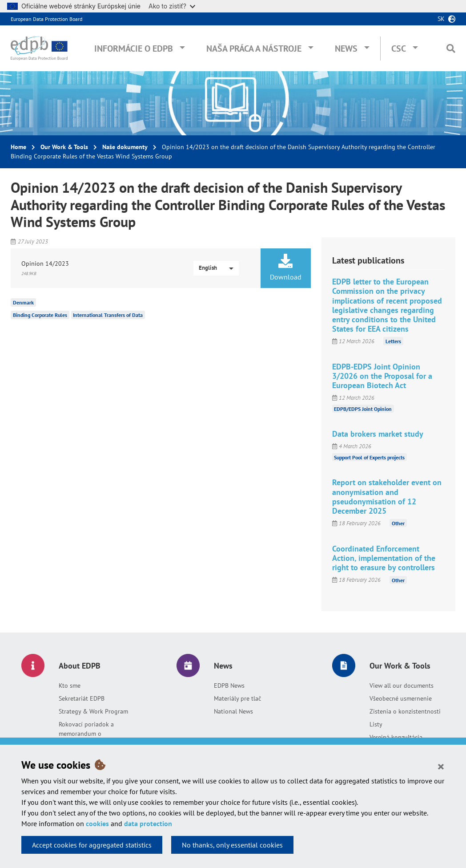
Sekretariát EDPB (82, 698)
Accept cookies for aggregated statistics (92, 845)
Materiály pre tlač (237, 698)
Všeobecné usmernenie (401, 698)
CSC (399, 49)
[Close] (441, 766)
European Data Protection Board (46, 19)
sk (441, 19)
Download (285, 268)
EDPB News (229, 685)
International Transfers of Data (108, 315)
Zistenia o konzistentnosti (405, 711)
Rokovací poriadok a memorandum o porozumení (86, 734)
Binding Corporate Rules (40, 315)
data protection (148, 823)
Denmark (23, 302)
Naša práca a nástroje (254, 49)
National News (233, 711)
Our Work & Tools (64, 147)
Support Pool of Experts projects (369, 457)
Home (18, 147)
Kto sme (70, 685)
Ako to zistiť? (172, 6)
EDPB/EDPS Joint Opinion (363, 408)
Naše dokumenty (125, 147)
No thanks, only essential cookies (232, 845)
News (346, 49)
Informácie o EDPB (134, 49)
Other (398, 523)
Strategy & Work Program (93, 711)
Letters (393, 341)
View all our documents (402, 685)
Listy (376, 724)
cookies (97, 823)
